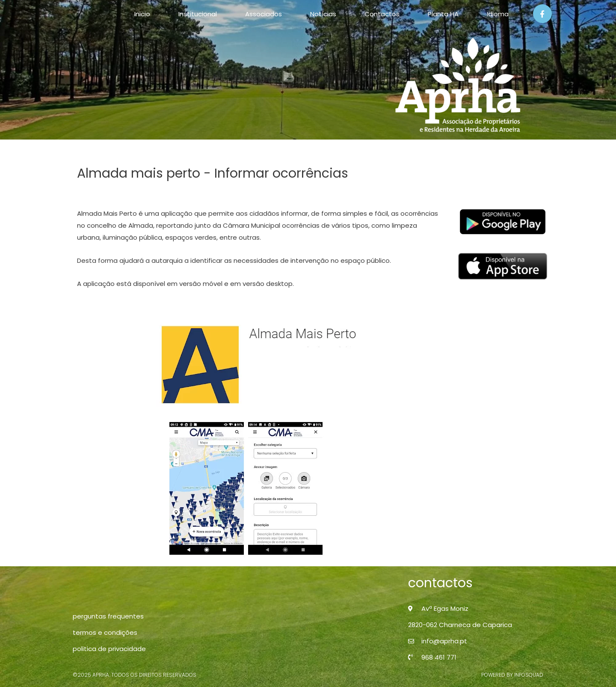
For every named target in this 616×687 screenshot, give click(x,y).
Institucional (198, 14)
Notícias (323, 14)
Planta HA (443, 14)
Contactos (382, 14)
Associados (264, 14)
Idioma (498, 14)
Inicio (142, 14)
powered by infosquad (512, 675)
